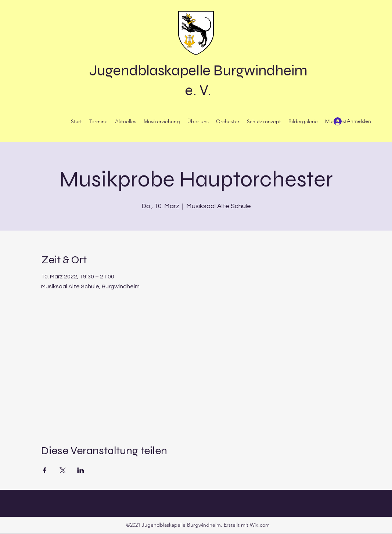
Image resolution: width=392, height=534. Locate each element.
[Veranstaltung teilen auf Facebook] (45, 470)
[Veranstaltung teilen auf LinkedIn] (81, 470)
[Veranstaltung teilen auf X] (63, 470)
